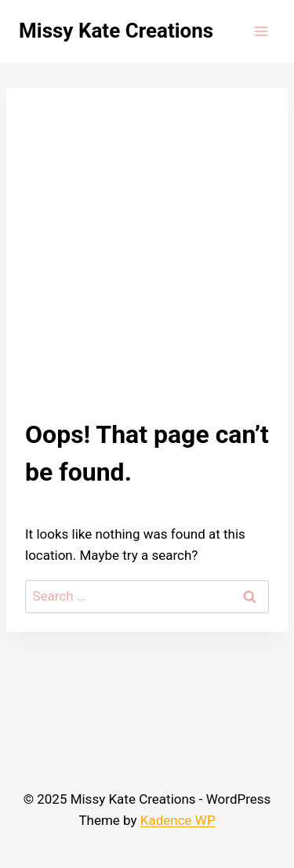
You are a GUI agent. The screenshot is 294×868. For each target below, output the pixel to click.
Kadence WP (178, 820)
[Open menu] (261, 31)
